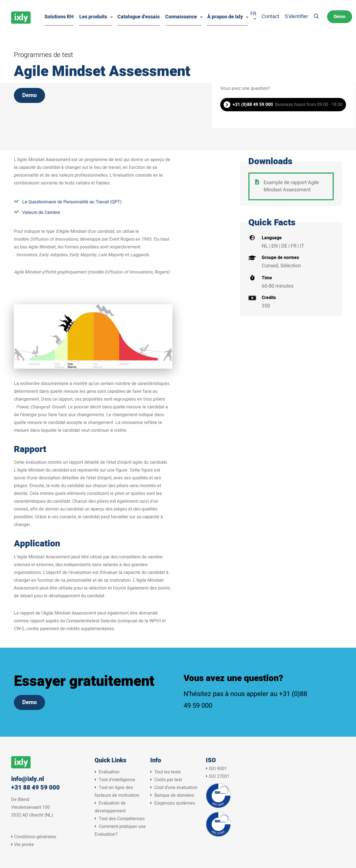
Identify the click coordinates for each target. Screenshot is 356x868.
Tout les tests (168, 772)
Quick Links (110, 760)
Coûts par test (168, 780)
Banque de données (174, 795)
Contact (270, 17)
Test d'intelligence (117, 780)
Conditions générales (35, 837)
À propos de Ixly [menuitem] (225, 17)
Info (156, 760)
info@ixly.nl (28, 779)
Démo (340, 17)
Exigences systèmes (175, 803)
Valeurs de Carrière (41, 213)
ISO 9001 (218, 769)
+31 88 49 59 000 (35, 788)
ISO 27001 (219, 776)
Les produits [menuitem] (93, 17)
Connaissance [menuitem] (181, 17)
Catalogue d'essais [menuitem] (139, 17)
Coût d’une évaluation (176, 788)
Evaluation (109, 772)
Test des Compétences (122, 819)
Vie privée (24, 845)
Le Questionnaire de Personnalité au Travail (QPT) (72, 202)
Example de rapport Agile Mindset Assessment (291, 186)
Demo (29, 95)
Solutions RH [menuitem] (59, 17)
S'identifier (296, 17)
